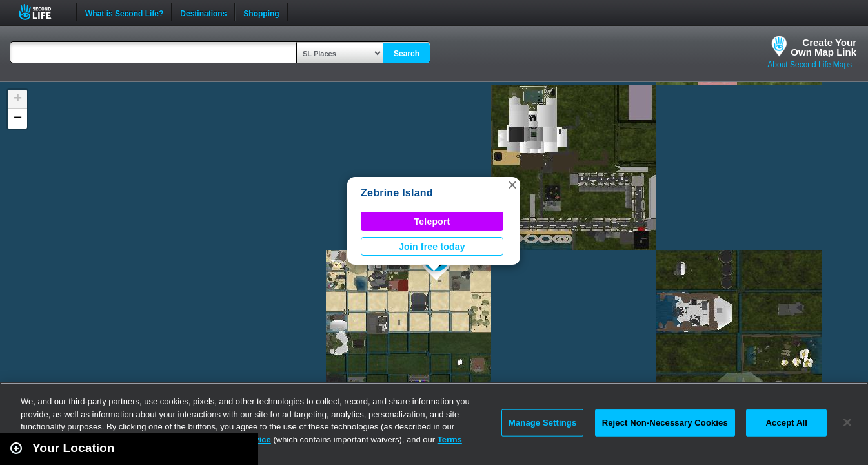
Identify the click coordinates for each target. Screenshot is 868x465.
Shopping (261, 12)
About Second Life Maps (810, 65)
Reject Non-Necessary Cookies (665, 423)
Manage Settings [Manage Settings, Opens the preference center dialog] (542, 423)
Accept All (787, 423)
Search (407, 54)
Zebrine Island (397, 193)
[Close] (847, 422)
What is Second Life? (124, 12)
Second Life (42, 12)
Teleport (432, 222)
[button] (512, 185)
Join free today (432, 247)
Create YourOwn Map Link (823, 47)
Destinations (203, 12)
